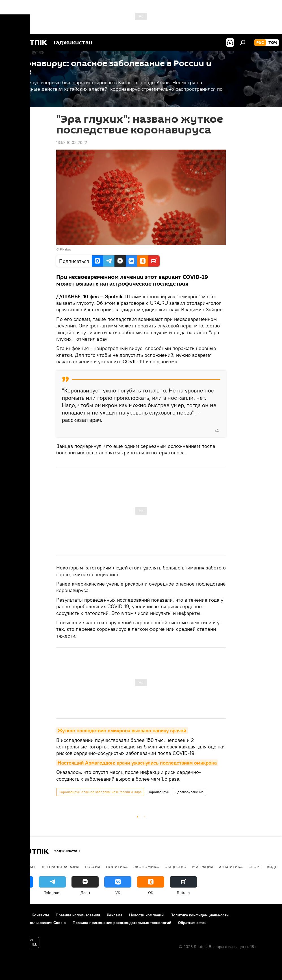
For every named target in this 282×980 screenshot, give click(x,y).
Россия (93, 867)
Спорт (255, 867)
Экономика (146, 867)
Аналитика (231, 867)
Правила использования (78, 915)
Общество (175, 867)
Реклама (115, 915)
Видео (274, 867)
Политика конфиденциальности (199, 915)
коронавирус (159, 792)
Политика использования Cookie (36, 923)
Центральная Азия (60, 867)
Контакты (40, 915)
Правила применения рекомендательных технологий (122, 923)
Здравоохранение (189, 792)
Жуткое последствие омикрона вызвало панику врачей (122, 730)
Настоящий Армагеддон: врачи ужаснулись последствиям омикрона (137, 763)
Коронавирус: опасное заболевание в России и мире (100, 792)
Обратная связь (192, 923)
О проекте (15, 915)
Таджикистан (20, 867)
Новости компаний (146, 915)
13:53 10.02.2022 (72, 143)
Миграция (203, 867)
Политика (117, 867)
